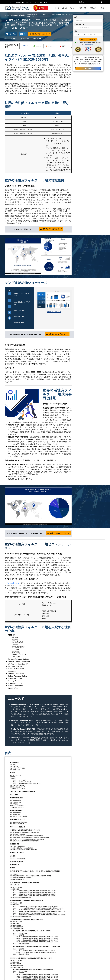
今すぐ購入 (12, 34)
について (9, 2)
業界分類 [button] (83, 8)
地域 (103, 8)
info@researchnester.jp (23, 2)
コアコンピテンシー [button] (69, 8)
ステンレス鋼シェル (12, 583)
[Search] (102, 2)
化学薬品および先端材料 (18, 15)
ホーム (57, 8)
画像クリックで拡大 (54, 311)
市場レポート (94, 8)
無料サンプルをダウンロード (46, 34)
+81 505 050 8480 (40, 2)
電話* (76, 31)
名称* (76, 17)
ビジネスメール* (80, 24)
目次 (26, 34)
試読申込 (88, 68)
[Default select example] (81, 34)
